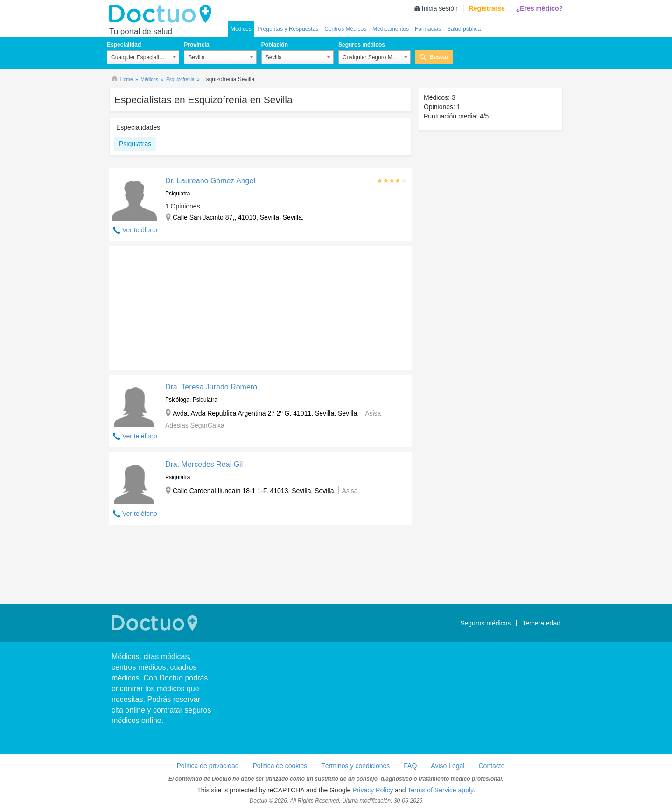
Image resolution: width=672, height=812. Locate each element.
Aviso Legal (448, 766)
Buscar (439, 57)
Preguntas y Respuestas (288, 29)
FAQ (410, 766)
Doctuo (163, 14)
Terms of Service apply (440, 790)
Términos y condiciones (355, 766)
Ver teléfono (140, 230)
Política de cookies (280, 766)
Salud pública (464, 29)
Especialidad (124, 45)
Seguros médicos (362, 45)
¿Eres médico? (539, 8)
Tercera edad (541, 623)
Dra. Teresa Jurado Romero (211, 387)
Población (275, 45)
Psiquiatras (135, 144)
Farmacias (428, 29)
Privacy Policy (373, 790)
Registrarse (487, 8)
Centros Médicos (345, 29)
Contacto (491, 766)
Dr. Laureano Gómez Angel (210, 181)
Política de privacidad (207, 766)
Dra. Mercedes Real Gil (204, 464)
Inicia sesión (440, 8)
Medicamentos (391, 29)
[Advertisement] (181, 305)
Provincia (196, 45)
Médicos (241, 29)
